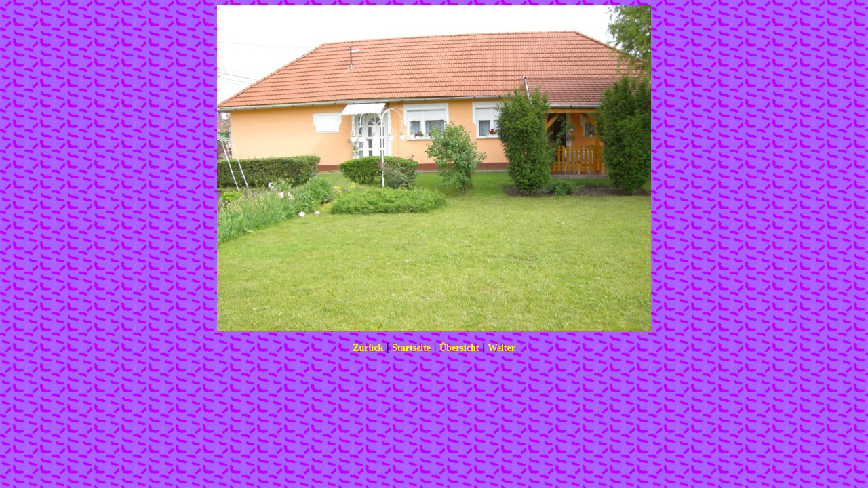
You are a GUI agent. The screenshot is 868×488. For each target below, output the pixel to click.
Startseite (411, 348)
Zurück (368, 348)
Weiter (501, 348)
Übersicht (459, 348)
